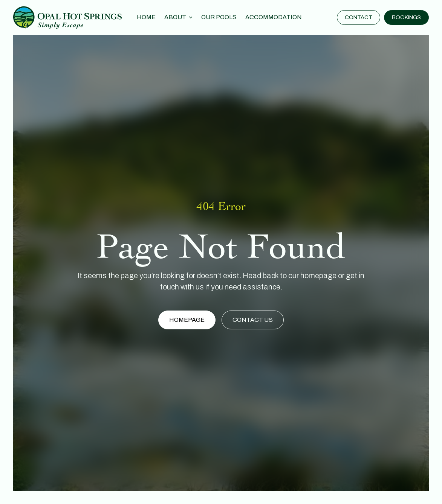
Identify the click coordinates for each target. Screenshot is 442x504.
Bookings (406, 17)
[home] (67, 17)
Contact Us (253, 320)
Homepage (187, 320)
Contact (359, 17)
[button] (178, 18)
